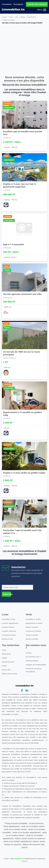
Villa (17, 17)
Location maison (8, 627)
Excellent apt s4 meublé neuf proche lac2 (23, 133)
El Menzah (7, 248)
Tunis (4, 650)
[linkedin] (27, 690)
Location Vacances (9, 631)
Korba (4, 666)
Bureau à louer (7, 639)
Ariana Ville (6, 670)
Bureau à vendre (32, 639)
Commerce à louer (9, 635)
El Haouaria (8, 297)
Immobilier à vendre (33, 619)
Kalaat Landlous (9, 358)
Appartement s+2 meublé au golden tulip (22, 414)
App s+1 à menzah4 (13, 244)
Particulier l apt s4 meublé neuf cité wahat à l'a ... (22, 532)
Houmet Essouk (8, 662)
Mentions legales (32, 661)
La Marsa (7, 138)
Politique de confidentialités (36, 665)
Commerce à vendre (33, 631)
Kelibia (4, 658)
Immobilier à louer (9, 619)
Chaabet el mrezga (8, 20)
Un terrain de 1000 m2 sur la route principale (21, 353)
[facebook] (22, 690)
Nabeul (23, 17)
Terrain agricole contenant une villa (22, 294)
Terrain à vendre (32, 635)
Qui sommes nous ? (33, 657)
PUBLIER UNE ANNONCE (37, 4)
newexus (24, 861)
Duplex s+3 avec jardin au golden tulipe (24, 473)
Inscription (18, 4)
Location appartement (10, 623)
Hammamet (32, 17)
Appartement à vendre (34, 623)
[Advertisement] (22, 50)
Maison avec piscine (10, 674)
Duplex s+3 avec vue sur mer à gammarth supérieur (19, 185)
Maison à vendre (32, 627)
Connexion (7, 4)
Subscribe (7, 594)
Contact (29, 653)
